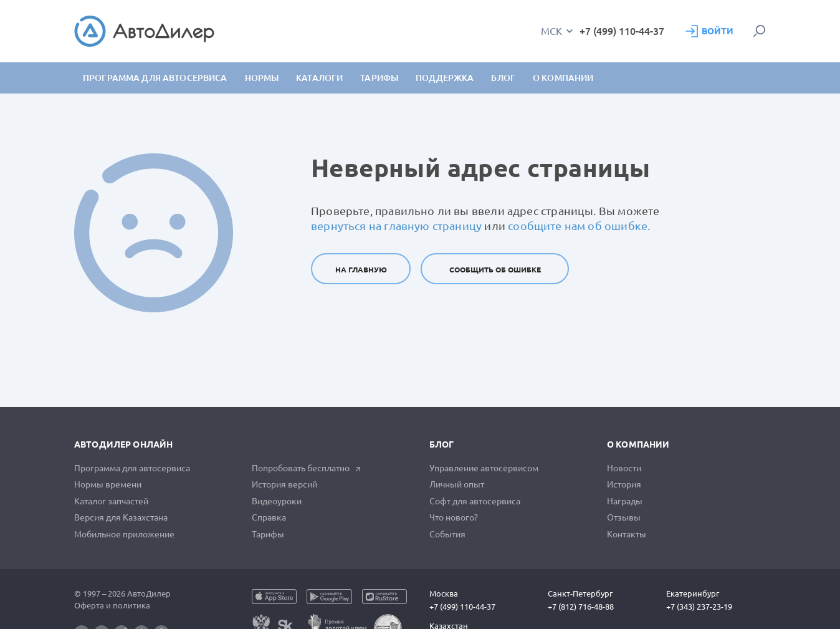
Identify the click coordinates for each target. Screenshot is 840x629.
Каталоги (319, 78)
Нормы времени (108, 484)
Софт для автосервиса (475, 501)
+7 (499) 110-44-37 (622, 31)
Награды (625, 501)
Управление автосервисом (484, 468)
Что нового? (454, 517)
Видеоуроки (277, 501)
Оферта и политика (112, 605)
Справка (269, 517)
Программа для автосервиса (155, 78)
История (624, 484)
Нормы (262, 78)
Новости (624, 468)
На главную (361, 270)
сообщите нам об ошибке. (579, 226)
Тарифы (268, 534)
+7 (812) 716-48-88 (581, 607)
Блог (503, 78)
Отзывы (624, 517)
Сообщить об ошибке (495, 270)
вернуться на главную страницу (396, 226)
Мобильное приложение (124, 534)
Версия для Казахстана (121, 517)
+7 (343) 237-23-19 (699, 607)
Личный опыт (457, 484)
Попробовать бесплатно (307, 468)
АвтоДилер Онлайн (123, 444)
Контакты (627, 534)
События (447, 534)
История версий (284, 484)
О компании (638, 444)
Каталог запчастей (111, 501)
